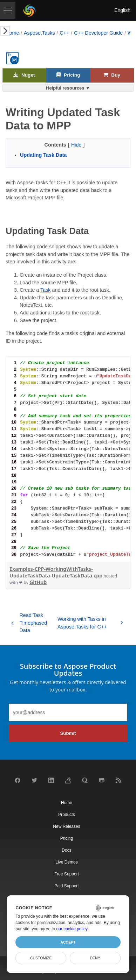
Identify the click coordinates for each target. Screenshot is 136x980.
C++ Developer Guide (98, 33)
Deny (95, 958)
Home (12, 33)
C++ (64, 33)
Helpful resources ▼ (68, 88)
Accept (68, 942)
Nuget (24, 75)
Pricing (68, 75)
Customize (41, 958)
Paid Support (66, 886)
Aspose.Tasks (39, 33)
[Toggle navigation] (8, 10)
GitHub (38, 582)
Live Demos (66, 862)
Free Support (67, 874)
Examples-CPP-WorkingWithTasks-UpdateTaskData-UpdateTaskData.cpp (56, 572)
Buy (112, 75)
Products (66, 815)
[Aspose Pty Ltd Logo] (29, 10)
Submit (68, 733)
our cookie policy (72, 929)
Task (46, 290)
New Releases (66, 826)
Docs (66, 850)
